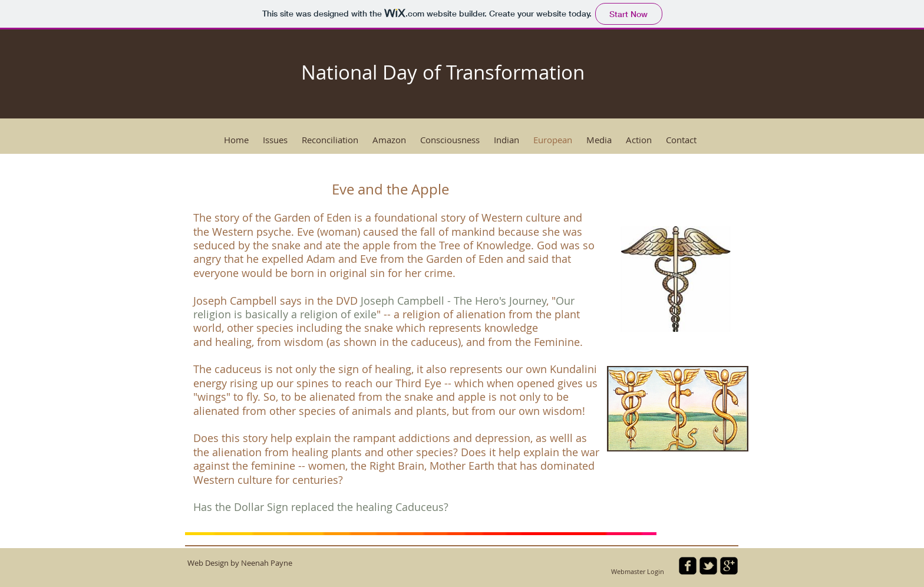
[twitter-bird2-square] (708, 566)
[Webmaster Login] (637, 572)
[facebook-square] (688, 566)
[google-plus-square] (729, 566)
